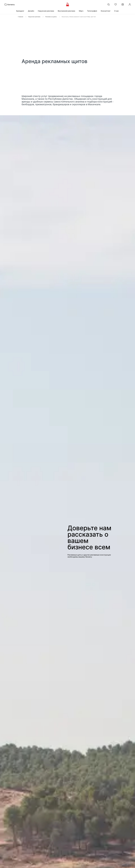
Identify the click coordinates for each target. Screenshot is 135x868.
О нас (116, 11)
